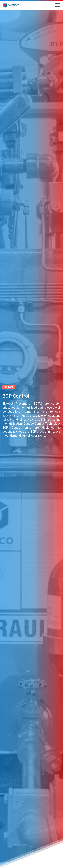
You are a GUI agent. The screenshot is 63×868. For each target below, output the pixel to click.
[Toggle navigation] (57, 5)
